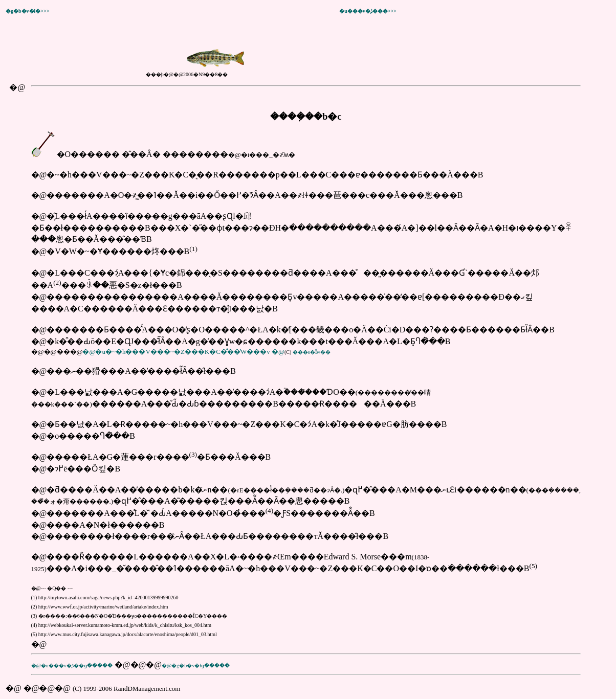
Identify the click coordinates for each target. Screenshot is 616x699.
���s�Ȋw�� (312, 352)
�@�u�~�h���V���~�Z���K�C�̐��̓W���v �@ (183, 352)
